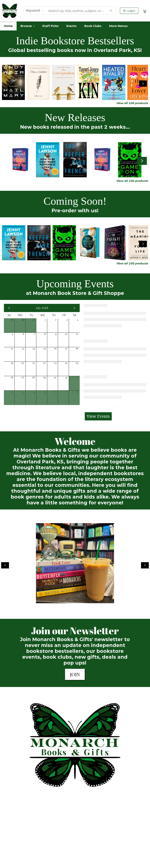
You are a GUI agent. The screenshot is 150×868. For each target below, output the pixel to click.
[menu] (75, 26)
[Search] (111, 11)
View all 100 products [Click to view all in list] (132, 103)
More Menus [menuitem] (118, 26)
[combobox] (35, 11)
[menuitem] (8, 26)
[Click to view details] (13, 82)
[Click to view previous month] (9, 308)
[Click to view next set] (143, 84)
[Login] (129, 11)
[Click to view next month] (74, 308)
